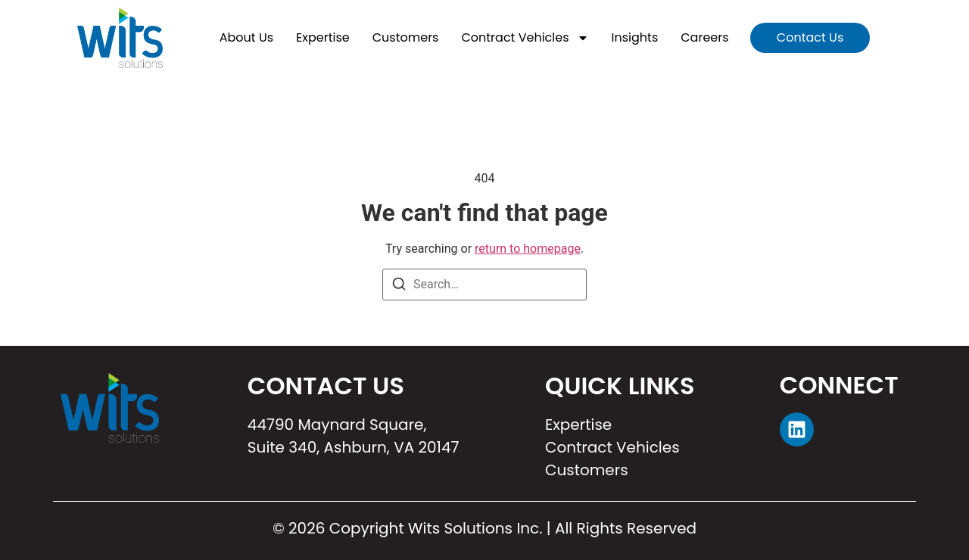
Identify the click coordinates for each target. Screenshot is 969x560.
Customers (406, 37)
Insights (635, 37)
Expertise (323, 37)
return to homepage (528, 249)
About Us (246, 37)
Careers (704, 37)
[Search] (399, 286)
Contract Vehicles (525, 38)
